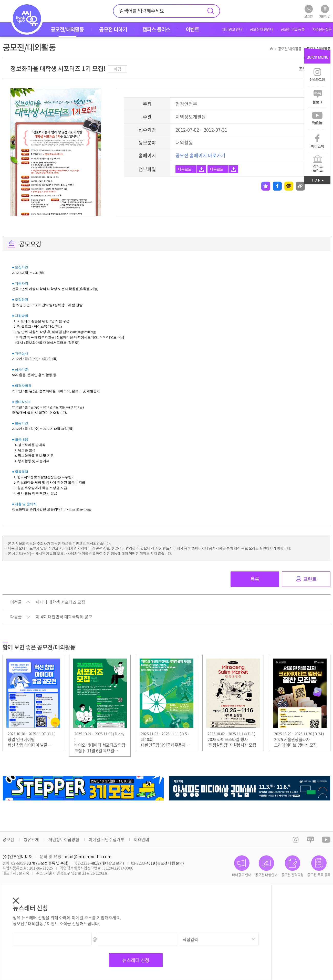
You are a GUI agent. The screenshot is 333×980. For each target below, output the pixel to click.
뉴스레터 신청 (136, 960)
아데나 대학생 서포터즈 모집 (60, 602)
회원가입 (325, 11)
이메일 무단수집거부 (106, 839)
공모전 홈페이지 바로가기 (200, 155)
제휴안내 (141, 839)
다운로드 (185, 169)
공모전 (8, 839)
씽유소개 (31, 839)
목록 (255, 579)
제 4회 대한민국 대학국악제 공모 (64, 617)
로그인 (309, 11)
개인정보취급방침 (64, 839)
